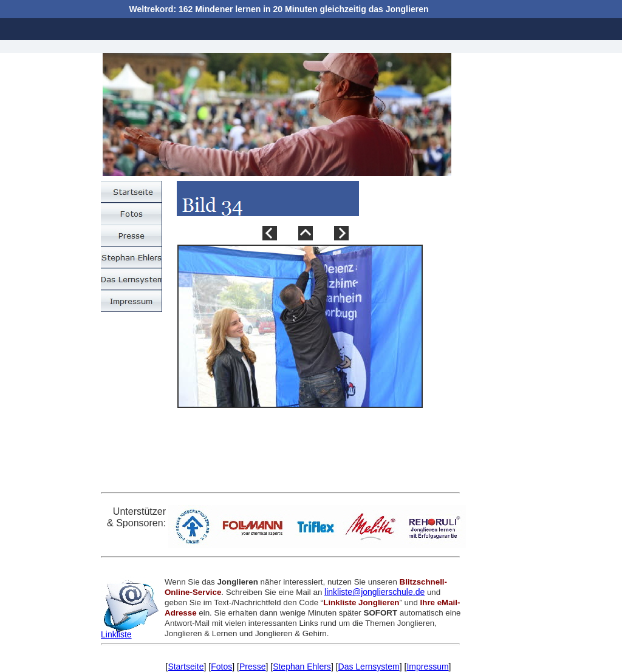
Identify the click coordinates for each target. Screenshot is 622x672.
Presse (253, 667)
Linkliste (116, 634)
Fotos (221, 667)
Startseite (186, 667)
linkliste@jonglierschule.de (374, 592)
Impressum (427, 667)
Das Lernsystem (369, 667)
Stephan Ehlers (302, 667)
